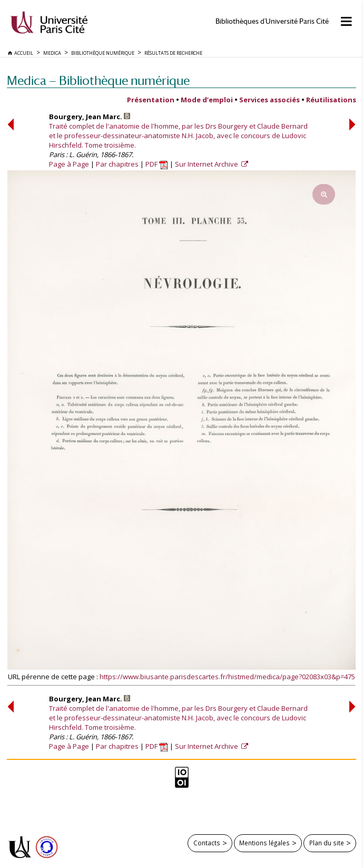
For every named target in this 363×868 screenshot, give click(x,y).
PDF (157, 164)
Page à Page (69, 164)
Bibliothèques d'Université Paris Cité (272, 21)
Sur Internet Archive (207, 164)
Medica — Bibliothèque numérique (98, 80)
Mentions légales (264, 843)
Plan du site (327, 843)
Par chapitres (117, 164)
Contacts (207, 843)
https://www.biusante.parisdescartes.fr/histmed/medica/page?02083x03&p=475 (227, 677)
